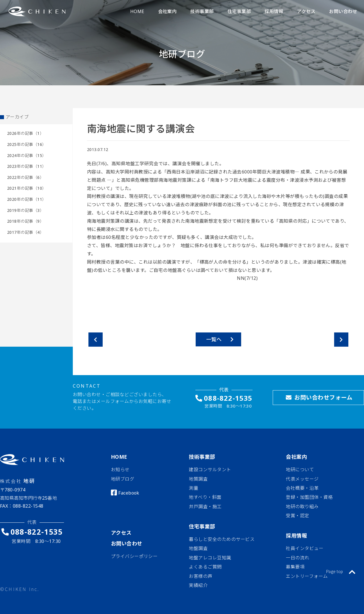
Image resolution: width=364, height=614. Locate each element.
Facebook (129, 493)
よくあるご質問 (205, 567)
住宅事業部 (202, 526)
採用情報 (296, 536)
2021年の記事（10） (27, 188)
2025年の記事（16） (27, 144)
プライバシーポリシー (134, 556)
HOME (119, 457)
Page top (341, 571)
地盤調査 (198, 548)
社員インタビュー (305, 548)
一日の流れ (297, 558)
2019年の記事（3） (25, 210)
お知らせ (120, 470)
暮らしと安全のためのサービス (222, 539)
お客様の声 (200, 576)
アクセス (121, 533)
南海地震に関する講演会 (141, 129)
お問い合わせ (127, 543)
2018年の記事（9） (25, 221)
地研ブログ (123, 479)
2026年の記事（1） (25, 133)
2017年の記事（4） (25, 232)
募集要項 (295, 567)
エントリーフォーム (307, 576)
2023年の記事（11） (27, 166)
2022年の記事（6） (25, 177)
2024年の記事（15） (27, 155)
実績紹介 (198, 585)
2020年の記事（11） (27, 199)
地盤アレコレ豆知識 (210, 558)
